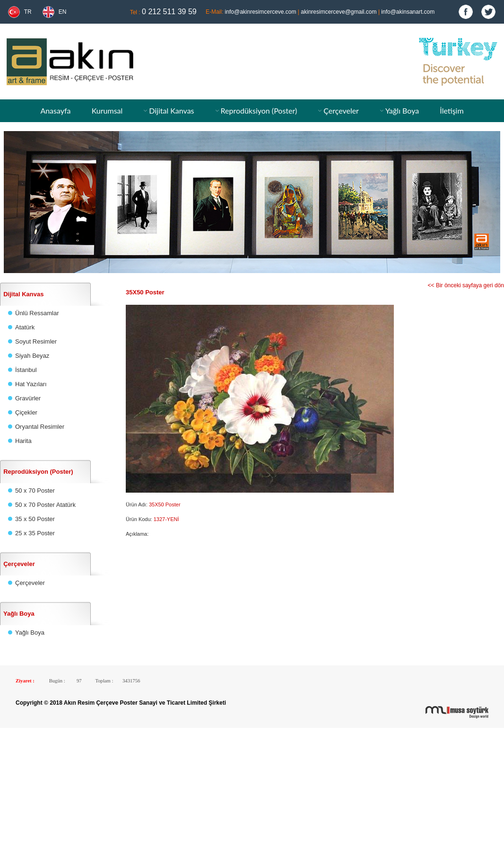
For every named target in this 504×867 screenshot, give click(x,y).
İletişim (452, 111)
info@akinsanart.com (408, 12)
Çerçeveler (341, 111)
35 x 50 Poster (35, 519)
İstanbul (26, 370)
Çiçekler (26, 412)
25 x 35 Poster (35, 533)
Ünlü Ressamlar (37, 313)
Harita (23, 441)
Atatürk (25, 327)
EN (63, 12)
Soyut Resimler (36, 341)
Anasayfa (55, 111)
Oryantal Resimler (40, 427)
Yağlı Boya (402, 111)
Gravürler (28, 398)
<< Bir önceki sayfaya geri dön (466, 285)
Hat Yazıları (31, 384)
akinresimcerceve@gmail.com (339, 12)
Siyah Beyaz (32, 356)
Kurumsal (107, 111)
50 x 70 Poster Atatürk (45, 505)
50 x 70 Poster (35, 491)
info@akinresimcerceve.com (261, 12)
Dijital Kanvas (171, 111)
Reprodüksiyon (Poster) (259, 111)
